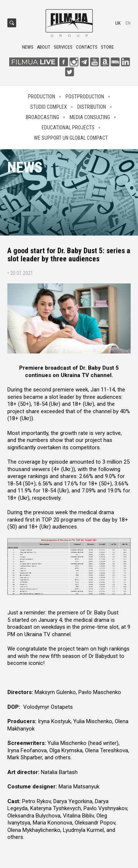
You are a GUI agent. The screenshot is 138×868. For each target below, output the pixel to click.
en (128, 23)
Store (107, 47)
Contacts (87, 47)
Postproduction (85, 97)
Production (42, 97)
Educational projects (68, 128)
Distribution (92, 107)
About (44, 47)
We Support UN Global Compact (71, 138)
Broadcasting (43, 117)
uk (118, 23)
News (28, 47)
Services (63, 47)
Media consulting (90, 117)
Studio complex (49, 107)
